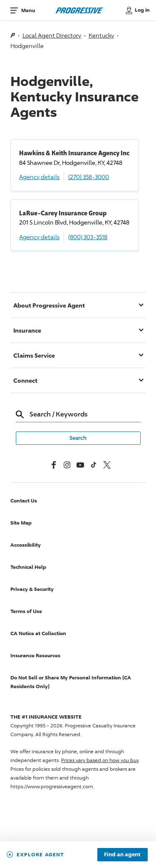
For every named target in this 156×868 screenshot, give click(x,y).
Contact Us (24, 501)
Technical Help (28, 567)
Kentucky (101, 35)
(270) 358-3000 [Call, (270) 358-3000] (89, 177)
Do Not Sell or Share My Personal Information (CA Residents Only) (71, 682)
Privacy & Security (32, 589)
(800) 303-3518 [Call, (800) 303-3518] (88, 237)
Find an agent (122, 855)
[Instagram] (67, 465)
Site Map (21, 523)
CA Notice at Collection (38, 633)
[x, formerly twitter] (107, 465)
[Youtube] (80, 465)
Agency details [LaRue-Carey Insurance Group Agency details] (39, 237)
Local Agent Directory (52, 35)
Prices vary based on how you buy (100, 760)
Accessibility (26, 545)
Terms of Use (26, 611)
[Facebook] (54, 465)
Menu (28, 10)
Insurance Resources (35, 655)
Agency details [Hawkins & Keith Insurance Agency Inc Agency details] (39, 177)
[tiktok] (94, 465)
